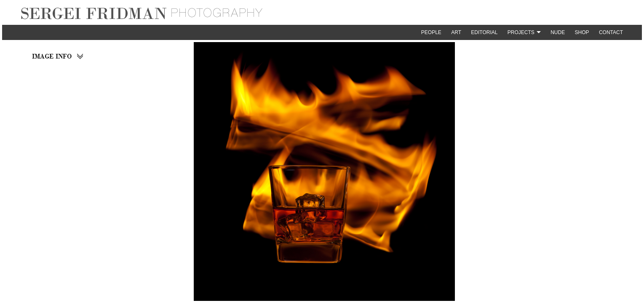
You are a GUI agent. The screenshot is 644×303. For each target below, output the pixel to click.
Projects (521, 32)
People (431, 32)
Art (456, 32)
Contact (611, 32)
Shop (582, 32)
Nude (558, 32)
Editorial (484, 32)
